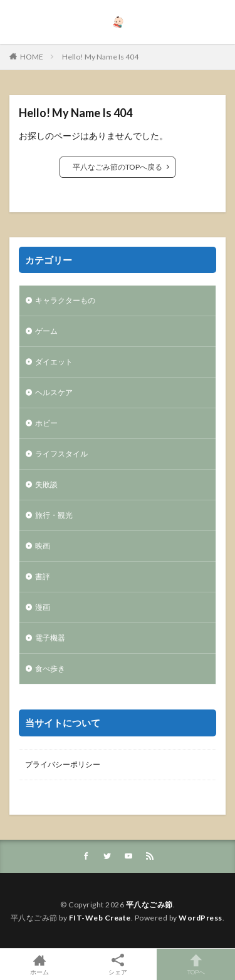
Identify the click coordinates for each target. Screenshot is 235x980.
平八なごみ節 (149, 905)
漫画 (43, 607)
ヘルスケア (54, 392)
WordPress (201, 918)
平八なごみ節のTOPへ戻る (118, 167)
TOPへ (196, 964)
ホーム (39, 964)
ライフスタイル (61, 454)
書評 (43, 576)
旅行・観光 (54, 515)
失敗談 (46, 484)
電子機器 (50, 638)
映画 (43, 546)
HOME (32, 57)
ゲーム (46, 331)
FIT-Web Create (100, 918)
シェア (118, 965)
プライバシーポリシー (63, 764)
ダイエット (54, 362)
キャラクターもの (65, 300)
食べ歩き (50, 668)
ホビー (46, 423)
